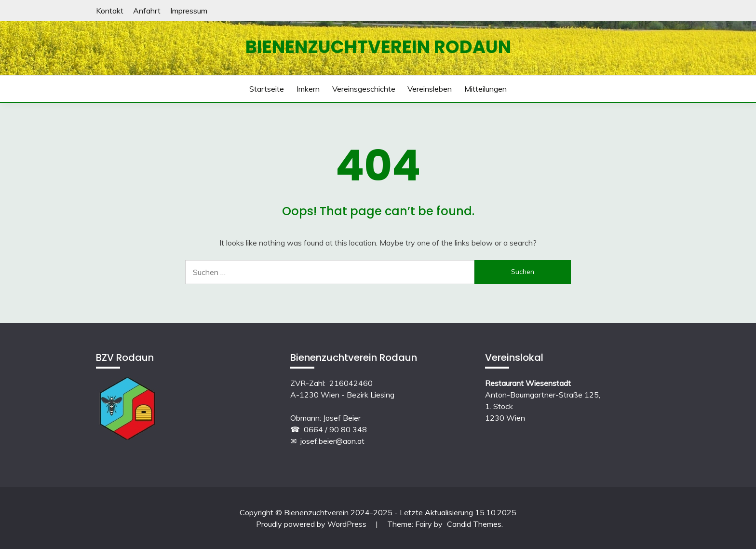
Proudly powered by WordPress (312, 524)
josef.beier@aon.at (332, 441)
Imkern (308, 89)
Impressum (189, 11)
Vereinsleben (430, 89)
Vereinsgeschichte (364, 89)
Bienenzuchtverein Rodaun (378, 47)
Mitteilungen (486, 89)
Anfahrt (147, 11)
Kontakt (110, 11)
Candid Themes (474, 524)
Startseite (267, 89)
